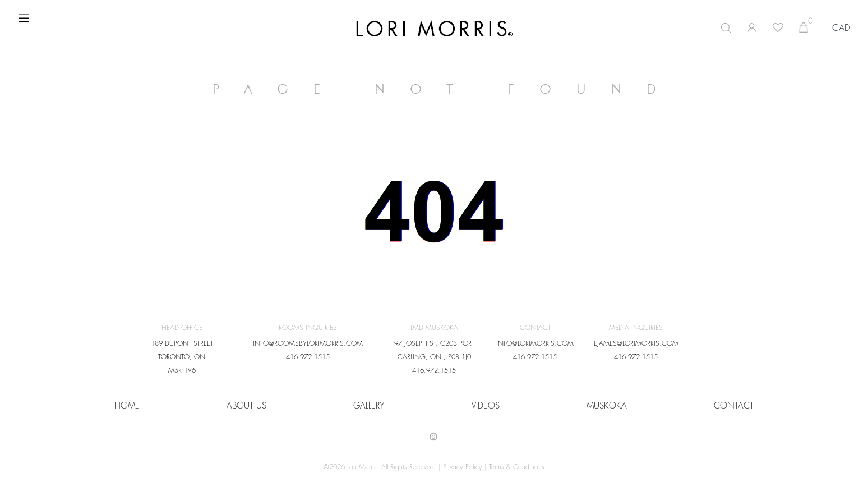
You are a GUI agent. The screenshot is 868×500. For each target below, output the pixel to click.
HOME (127, 406)
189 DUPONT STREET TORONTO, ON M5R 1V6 (182, 357)
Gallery (369, 406)
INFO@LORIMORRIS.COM (535, 343)
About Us (246, 406)
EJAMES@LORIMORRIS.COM (636, 343)
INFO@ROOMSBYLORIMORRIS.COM (308, 343)
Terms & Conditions (517, 467)
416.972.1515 (308, 357)
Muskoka (607, 406)
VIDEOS (486, 406)
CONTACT (734, 406)
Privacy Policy (463, 467)
